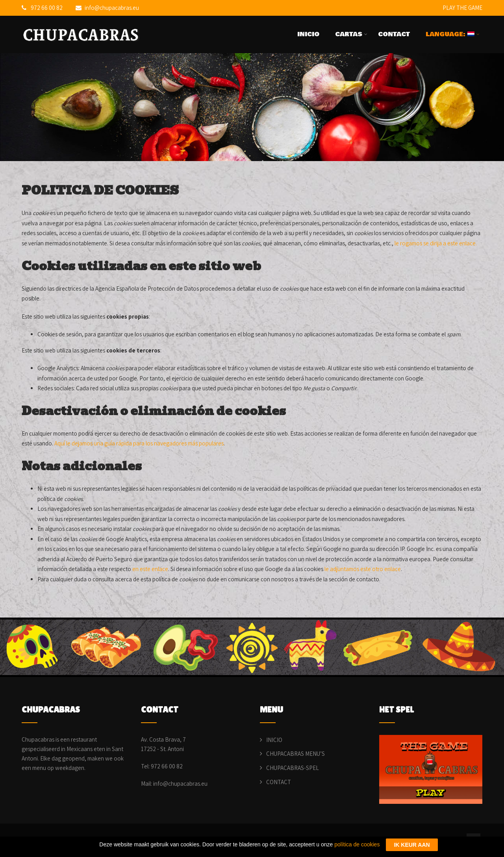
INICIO (308, 34)
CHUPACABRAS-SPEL (293, 768)
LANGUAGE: (453, 34)
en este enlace (150, 569)
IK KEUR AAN (412, 845)
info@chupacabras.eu (107, 8)
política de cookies (357, 844)
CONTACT (394, 34)
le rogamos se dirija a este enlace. (436, 243)
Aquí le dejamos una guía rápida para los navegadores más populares (139, 443)
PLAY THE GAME (462, 8)
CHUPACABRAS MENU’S (296, 754)
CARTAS (351, 34)
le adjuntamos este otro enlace (363, 569)
